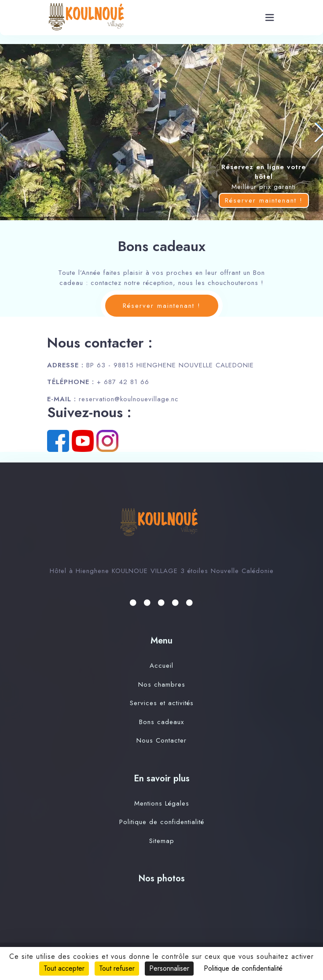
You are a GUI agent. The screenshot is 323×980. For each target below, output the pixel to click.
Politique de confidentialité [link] (243, 968)
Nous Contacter (161, 740)
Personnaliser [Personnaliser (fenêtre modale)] (169, 968)
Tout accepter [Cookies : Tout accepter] (64, 968)
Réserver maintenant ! (264, 200)
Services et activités (162, 703)
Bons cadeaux (161, 722)
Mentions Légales (162, 803)
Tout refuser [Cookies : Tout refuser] (117, 968)
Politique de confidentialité (162, 822)
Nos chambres (162, 684)
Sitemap (162, 841)
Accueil (161, 666)
